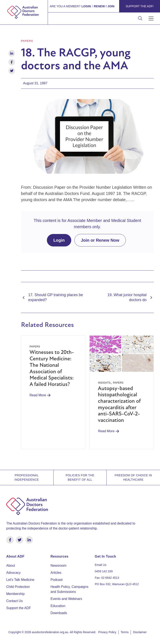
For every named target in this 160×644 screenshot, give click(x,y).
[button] (151, 19)
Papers (27, 41)
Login (59, 240)
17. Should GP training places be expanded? (52, 297)
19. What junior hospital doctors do (131, 297)
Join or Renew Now (100, 240)
